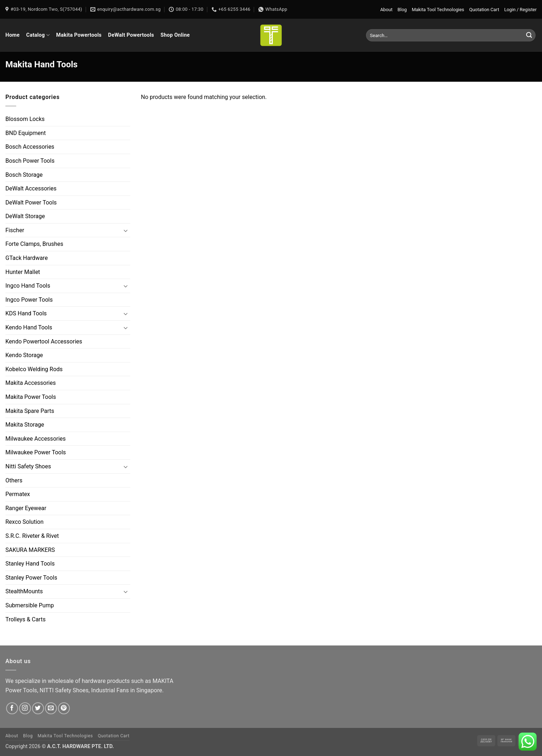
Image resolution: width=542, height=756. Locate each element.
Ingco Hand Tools (28, 286)
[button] (520, 10)
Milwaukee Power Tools (36, 453)
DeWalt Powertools (131, 35)
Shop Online (175, 35)
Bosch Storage (24, 175)
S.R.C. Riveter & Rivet (32, 536)
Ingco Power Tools (29, 300)
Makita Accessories (31, 383)
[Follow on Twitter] (38, 708)
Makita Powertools (79, 35)
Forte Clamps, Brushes (34, 244)
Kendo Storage (24, 355)
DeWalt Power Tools (31, 202)
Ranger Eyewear (26, 508)
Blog (402, 10)
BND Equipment (26, 133)
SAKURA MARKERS (30, 550)
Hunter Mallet (23, 272)
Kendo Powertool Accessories (44, 341)
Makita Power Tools (31, 397)
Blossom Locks (25, 119)
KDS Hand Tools (26, 314)
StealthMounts (24, 592)
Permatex (18, 494)
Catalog (38, 35)
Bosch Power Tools (30, 161)
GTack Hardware (27, 258)
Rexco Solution (24, 522)
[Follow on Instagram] (25, 708)
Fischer (15, 230)
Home (13, 35)
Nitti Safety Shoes (28, 466)
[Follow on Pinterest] (64, 708)
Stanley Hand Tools (30, 564)
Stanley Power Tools (31, 578)
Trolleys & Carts (26, 619)
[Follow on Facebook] (12, 708)
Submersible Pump (30, 605)
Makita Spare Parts (30, 411)
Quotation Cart (484, 10)
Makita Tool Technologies (438, 10)
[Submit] (529, 35)
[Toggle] (126, 230)
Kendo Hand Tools (29, 327)
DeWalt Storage (25, 216)
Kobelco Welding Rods (34, 369)
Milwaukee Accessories (36, 439)
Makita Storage (25, 425)
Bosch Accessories (30, 147)
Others (14, 480)
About (387, 10)
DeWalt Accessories (31, 188)
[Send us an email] (51, 708)
